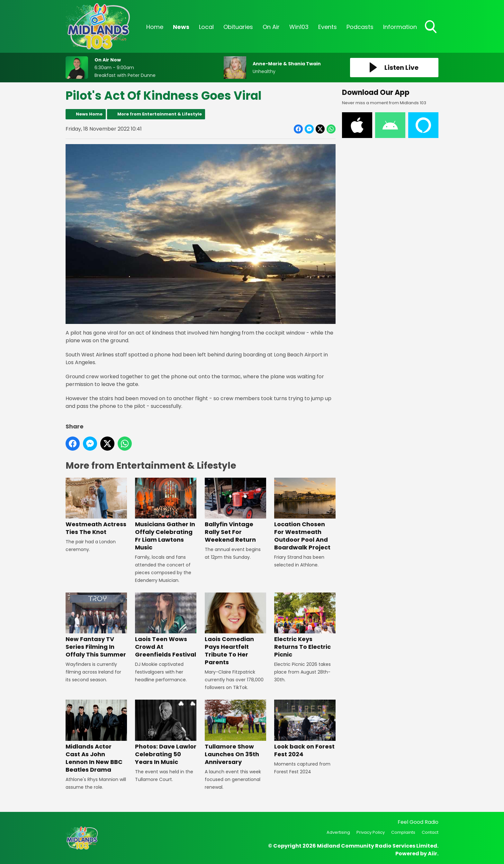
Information (400, 27)
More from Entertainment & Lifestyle (160, 114)
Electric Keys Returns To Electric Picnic (305, 625)
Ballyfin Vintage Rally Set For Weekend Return (235, 511)
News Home (89, 114)
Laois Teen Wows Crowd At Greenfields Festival (166, 625)
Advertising (338, 832)
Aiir (432, 854)
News (181, 27)
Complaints (403, 832)
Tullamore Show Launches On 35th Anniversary (235, 733)
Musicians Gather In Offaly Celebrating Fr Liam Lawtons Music (166, 515)
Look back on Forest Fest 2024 (305, 729)
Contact (430, 832)
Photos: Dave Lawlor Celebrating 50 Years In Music (166, 733)
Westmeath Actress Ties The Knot (96, 507)
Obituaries (238, 27)
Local (206, 27)
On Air (271, 27)
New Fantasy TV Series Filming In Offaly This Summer (96, 625)
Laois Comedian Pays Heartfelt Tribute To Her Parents (235, 629)
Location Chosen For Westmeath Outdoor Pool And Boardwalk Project (305, 515)
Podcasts (360, 27)
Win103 (299, 27)
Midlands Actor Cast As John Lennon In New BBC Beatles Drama (96, 736)
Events (328, 27)
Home (155, 27)
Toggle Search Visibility (431, 27)
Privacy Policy (371, 832)
